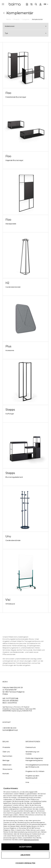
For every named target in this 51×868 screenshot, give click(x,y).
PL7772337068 (12, 698)
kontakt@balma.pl (10, 730)
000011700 (12, 703)
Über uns (6, 752)
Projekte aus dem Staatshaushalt (32, 777)
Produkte (6, 747)
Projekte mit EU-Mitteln (35, 771)
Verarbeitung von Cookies (32, 753)
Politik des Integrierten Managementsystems (34, 759)
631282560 (14, 701)
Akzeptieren (26, 847)
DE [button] (45, 4)
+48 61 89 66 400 (9, 728)
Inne (27, 782)
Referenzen (7, 765)
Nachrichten (7, 756)
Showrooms (7, 769)
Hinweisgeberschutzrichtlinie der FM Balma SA (35, 766)
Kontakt (6, 773)
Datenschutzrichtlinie (11, 840)
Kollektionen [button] (10, 26)
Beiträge (6, 760)
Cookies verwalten (26, 863)
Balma (15, 4)
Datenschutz (31, 747)
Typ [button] (6, 33)
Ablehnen (26, 855)
